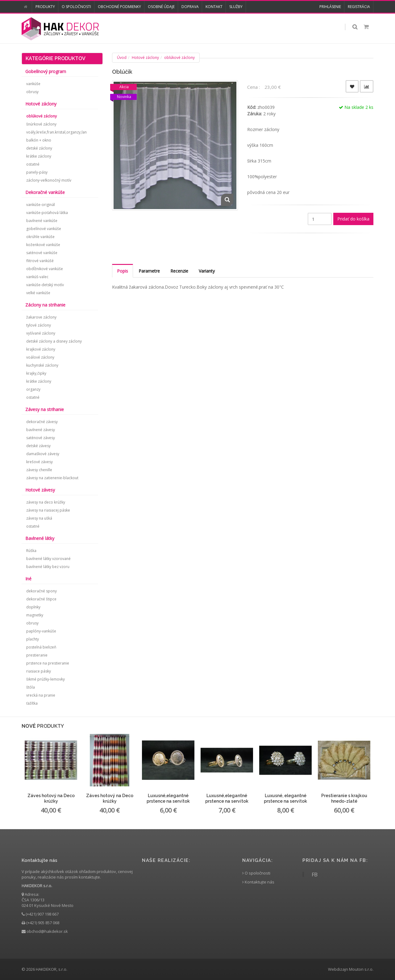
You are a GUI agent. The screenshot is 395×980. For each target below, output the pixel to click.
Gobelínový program (46, 71)
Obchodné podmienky (119, 7)
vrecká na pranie (41, 695)
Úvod (122, 58)
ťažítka (32, 703)
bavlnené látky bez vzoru (48, 567)
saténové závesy (41, 438)
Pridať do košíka (353, 219)
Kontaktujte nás (258, 882)
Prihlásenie (330, 7)
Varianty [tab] (207, 271)
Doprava (190, 7)
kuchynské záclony (42, 365)
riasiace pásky (39, 671)
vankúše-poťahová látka (47, 213)
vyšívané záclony (41, 333)
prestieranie (37, 655)
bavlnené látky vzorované (48, 559)
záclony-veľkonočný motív (49, 180)
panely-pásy (37, 172)
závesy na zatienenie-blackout (52, 478)
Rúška (31, 551)
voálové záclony (40, 357)
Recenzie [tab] (179, 271)
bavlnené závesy (41, 430)
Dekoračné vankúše (45, 192)
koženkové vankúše (43, 245)
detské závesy (38, 446)
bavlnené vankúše (42, 221)
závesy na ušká (39, 518)
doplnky (33, 607)
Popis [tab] (123, 271)
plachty (33, 639)
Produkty (45, 7)
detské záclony (39, 148)
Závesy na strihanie (45, 409)
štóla (31, 687)
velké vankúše (38, 293)
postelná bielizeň (41, 647)
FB (314, 874)
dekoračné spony (42, 591)
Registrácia (359, 7)
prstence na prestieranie (48, 663)
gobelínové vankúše (44, 229)
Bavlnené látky (40, 538)
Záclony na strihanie (45, 305)
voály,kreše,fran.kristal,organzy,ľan (56, 132)
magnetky (35, 615)
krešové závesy (39, 462)
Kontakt (214, 7)
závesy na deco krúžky (46, 502)
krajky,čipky (36, 373)
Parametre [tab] (149, 271)
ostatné (33, 164)
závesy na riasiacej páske (48, 510)
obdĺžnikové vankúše (45, 269)
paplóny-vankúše (41, 631)
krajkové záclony (41, 349)
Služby (236, 7)
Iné (28, 579)
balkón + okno (39, 140)
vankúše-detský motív (45, 285)
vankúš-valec (37, 277)
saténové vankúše (42, 253)
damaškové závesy (43, 454)
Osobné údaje (161, 7)
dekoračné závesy (42, 422)
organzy (33, 389)
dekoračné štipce (41, 599)
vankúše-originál (41, 205)
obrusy (32, 92)
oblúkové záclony (179, 58)
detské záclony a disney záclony (54, 341)
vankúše (33, 84)
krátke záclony (39, 156)
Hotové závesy (40, 490)
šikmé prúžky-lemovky (46, 679)
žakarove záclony (41, 317)
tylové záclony (39, 325)
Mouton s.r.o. (361, 969)
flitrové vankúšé (40, 261)
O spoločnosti (76, 7)
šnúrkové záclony (41, 124)
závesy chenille (39, 470)
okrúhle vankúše (40, 237)
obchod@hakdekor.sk (47, 931)
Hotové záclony (145, 58)
